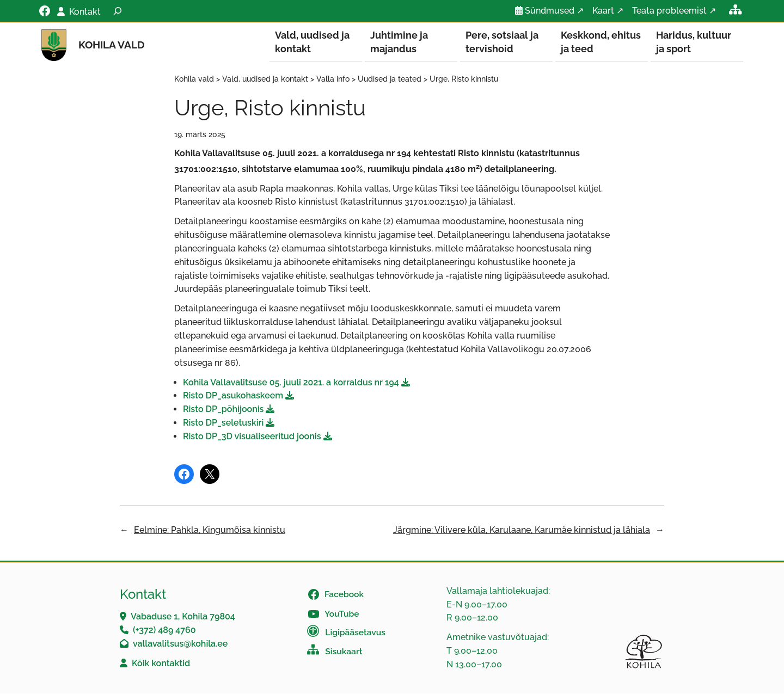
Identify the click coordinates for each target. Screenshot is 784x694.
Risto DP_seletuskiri (223, 423)
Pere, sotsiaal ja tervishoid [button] (502, 42)
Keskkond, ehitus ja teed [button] (601, 42)
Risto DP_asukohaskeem (233, 396)
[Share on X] (210, 475)
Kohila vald (112, 45)
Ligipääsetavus (355, 633)
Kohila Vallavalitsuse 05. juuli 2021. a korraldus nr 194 (291, 383)
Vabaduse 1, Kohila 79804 (183, 617)
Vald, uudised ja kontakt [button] (312, 42)
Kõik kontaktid (161, 664)
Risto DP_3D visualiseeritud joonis (252, 437)
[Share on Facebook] (184, 475)
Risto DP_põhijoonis (223, 410)
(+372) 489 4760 (164, 631)
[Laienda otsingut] (118, 11)
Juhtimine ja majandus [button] (399, 42)
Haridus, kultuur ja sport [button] (694, 42)
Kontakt (85, 12)
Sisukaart (344, 652)
